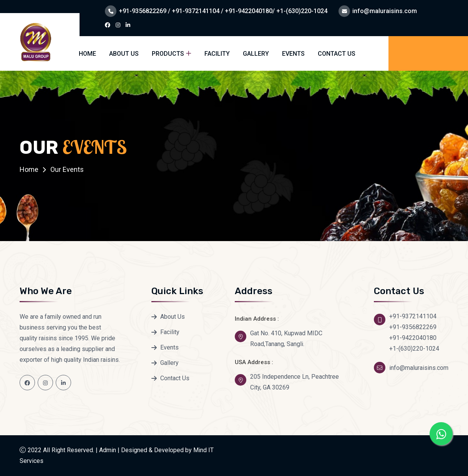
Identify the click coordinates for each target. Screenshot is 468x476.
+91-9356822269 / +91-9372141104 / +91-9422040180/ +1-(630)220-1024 (223, 11)
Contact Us (337, 54)
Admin (108, 450)
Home (87, 54)
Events (293, 54)
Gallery (256, 54)
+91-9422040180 (413, 338)
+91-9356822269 (413, 327)
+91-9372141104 (413, 316)
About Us (124, 54)
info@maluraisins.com (385, 11)
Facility (217, 54)
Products (168, 54)
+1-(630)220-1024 (414, 349)
